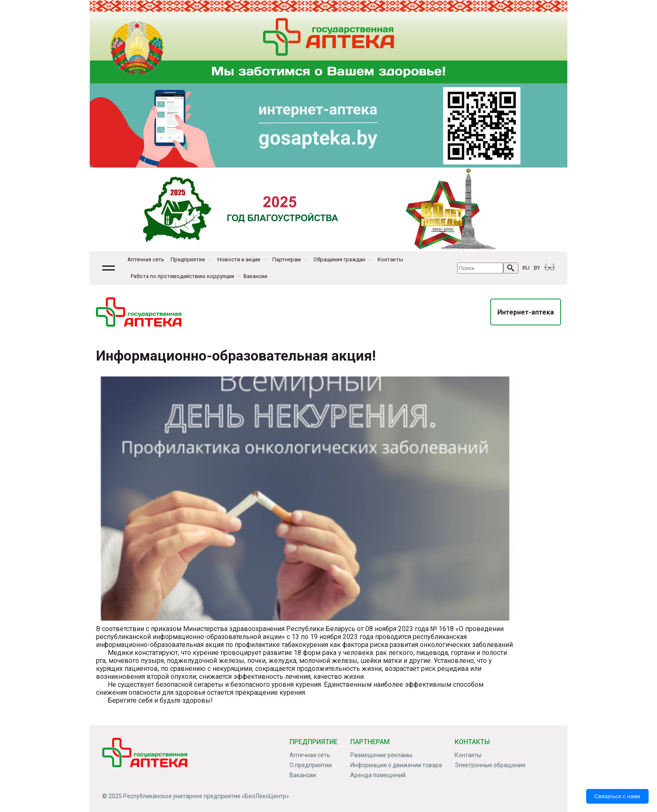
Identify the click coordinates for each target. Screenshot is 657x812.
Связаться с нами (617, 796)
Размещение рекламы (381, 755)
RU (526, 268)
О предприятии (311, 765)
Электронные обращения (490, 765)
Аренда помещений (378, 775)
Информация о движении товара (396, 765)
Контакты (390, 259)
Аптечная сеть (146, 259)
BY (537, 268)
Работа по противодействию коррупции (182, 276)
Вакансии (255, 276)
